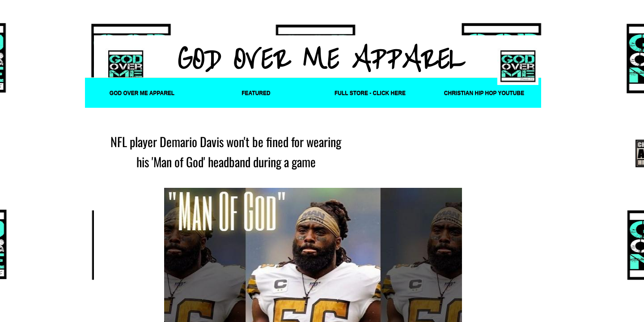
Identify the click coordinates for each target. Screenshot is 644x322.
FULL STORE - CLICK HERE (370, 93)
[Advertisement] (312, 21)
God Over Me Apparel (142, 93)
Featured (256, 93)
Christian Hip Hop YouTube (484, 93)
